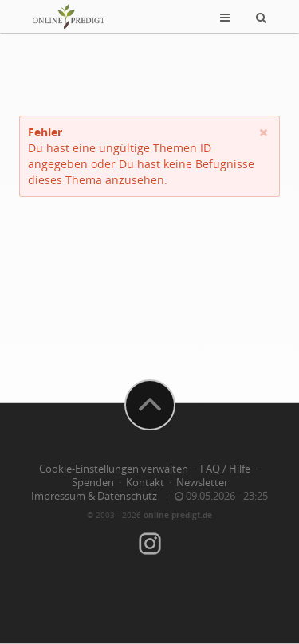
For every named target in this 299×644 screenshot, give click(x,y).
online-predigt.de (178, 515)
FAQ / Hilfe (225, 469)
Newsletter (202, 483)
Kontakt (145, 483)
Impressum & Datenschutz (94, 496)
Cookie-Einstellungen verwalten (114, 469)
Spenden (93, 483)
